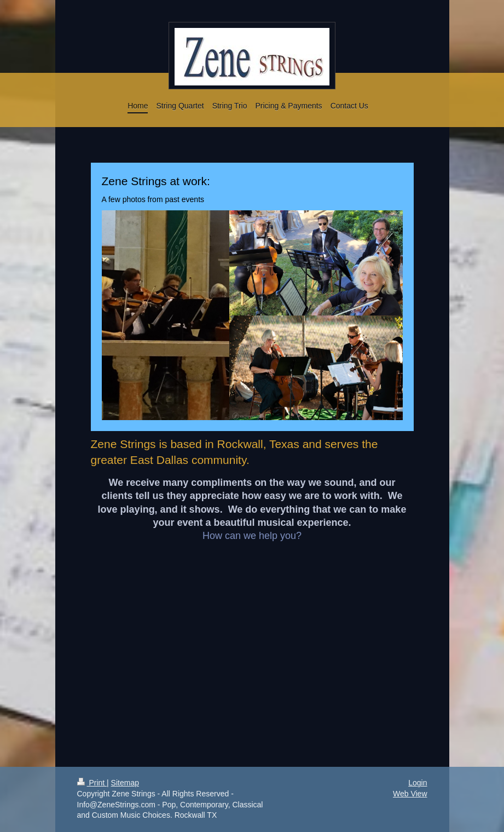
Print (92, 783)
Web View (410, 794)
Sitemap (125, 783)
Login (418, 783)
